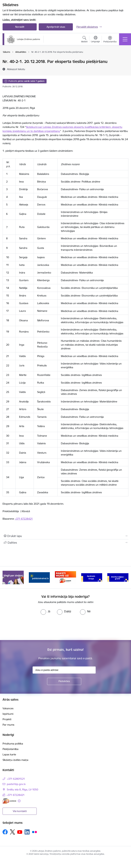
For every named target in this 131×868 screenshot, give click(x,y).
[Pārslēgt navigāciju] (125, 39)
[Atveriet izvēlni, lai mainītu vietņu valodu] (95, 40)
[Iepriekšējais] (7, 577)
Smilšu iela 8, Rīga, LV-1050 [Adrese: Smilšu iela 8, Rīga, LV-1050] (23, 790)
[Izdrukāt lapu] (65, 536)
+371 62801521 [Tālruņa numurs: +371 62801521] (16, 779)
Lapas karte (9, 754)
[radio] (45, 611)
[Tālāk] (124, 577)
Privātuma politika (13, 744)
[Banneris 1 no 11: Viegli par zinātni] (13, 577)
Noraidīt (20, 27)
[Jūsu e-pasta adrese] (64, 670)
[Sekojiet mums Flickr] (34, 832)
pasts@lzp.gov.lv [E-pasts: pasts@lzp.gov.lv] (16, 784)
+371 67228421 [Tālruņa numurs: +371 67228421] (16, 795)
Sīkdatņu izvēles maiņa (15, 760)
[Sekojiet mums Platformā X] (12, 832)
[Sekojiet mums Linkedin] (27, 832)
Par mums (8, 725)
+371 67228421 (24, 519)
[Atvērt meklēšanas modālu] (84, 40)
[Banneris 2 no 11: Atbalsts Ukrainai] (39, 577)
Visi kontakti (20, 811)
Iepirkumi (8, 714)
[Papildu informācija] (19, 801)
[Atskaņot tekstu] (16, 69)
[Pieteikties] (64, 681)
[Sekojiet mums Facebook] (5, 832)
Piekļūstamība (10, 749)
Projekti (7, 719)
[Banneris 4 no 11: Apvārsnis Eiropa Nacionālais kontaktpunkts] (92, 577)
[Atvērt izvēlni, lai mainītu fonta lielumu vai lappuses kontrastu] (110, 40)
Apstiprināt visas (56, 27)
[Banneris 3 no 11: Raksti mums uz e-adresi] (65, 577)
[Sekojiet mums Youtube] (20, 832)
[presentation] (28, 627)
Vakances (8, 708)
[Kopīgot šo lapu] (65, 543)
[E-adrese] (9, 801)
